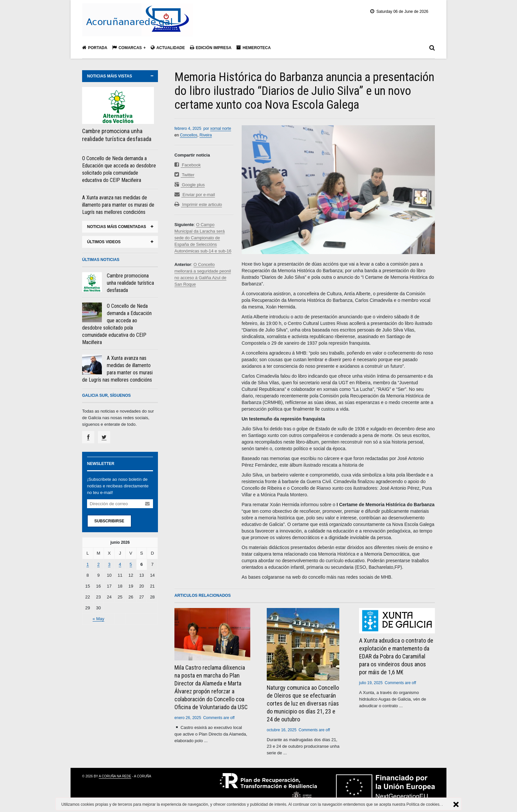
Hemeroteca (254, 48)
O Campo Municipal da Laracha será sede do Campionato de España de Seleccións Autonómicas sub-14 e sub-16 (203, 238)
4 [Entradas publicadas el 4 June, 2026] (120, 564)
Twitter (184, 175)
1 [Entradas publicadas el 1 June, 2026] (88, 564)
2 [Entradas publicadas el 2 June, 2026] (98, 564)
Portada (95, 48)
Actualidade (168, 48)
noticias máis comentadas (117, 227)
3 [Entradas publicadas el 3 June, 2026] (109, 564)
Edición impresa (211, 48)
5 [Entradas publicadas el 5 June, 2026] (131, 564)
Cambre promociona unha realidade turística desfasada (130, 283)
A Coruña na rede (115, 776)
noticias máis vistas (109, 76)
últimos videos (104, 242)
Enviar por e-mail (195, 195)
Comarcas (127, 48)
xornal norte (220, 129)
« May (98, 619)
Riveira (206, 135)
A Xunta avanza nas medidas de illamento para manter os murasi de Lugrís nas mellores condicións (118, 205)
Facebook (188, 165)
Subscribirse (109, 521)
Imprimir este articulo (198, 204)
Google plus (190, 185)
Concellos (189, 135)
